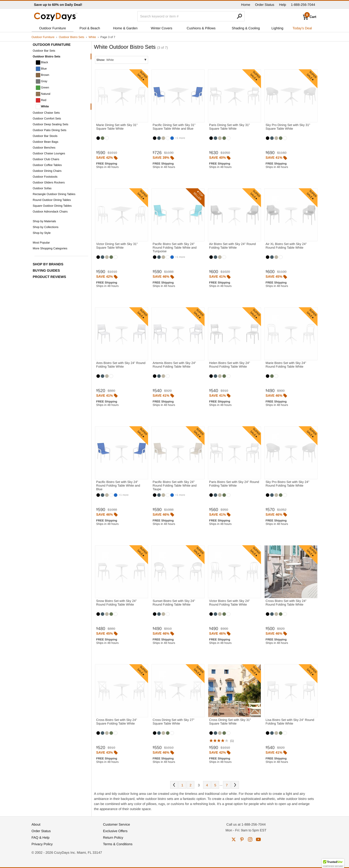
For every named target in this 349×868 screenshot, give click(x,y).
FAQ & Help (40, 837)
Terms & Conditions (118, 844)
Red (41, 100)
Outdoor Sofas (42, 188)
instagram (250, 839)
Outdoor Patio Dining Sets (50, 130)
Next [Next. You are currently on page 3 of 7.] (235, 785)
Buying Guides (46, 270)
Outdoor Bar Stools (45, 136)
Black (42, 63)
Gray (41, 81)
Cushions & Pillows (201, 28)
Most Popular (41, 243)
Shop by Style (42, 233)
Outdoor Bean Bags (45, 142)
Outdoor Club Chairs (46, 159)
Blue (41, 69)
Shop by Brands (48, 264)
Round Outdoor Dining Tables (52, 200)
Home (246, 5)
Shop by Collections (46, 227)
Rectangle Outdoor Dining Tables (54, 194)
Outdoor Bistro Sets (72, 37)
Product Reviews (49, 277)
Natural (43, 94)
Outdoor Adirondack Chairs (50, 212)
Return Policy (113, 837)
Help (283, 5)
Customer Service (116, 824)
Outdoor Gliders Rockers (49, 182)
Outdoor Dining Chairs (47, 171)
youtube (258, 839)
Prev (174, 785)
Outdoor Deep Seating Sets (51, 124)
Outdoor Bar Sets (44, 51)
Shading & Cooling (246, 28)
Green (42, 88)
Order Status (265, 5)
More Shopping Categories (50, 248)
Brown (42, 75)
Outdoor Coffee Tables (47, 165)
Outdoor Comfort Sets (47, 118)
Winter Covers (162, 28)
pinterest (242, 839)
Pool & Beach (90, 28)
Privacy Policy (42, 844)
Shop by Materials (44, 221)
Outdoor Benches (44, 148)
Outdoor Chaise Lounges (49, 153)
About (36, 824)
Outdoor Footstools (45, 177)
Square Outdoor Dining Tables (52, 206)
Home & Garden (125, 28)
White (92, 37)
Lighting (277, 28)
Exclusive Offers (115, 831)
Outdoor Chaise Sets (46, 113)
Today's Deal (302, 28)
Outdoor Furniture (53, 28)
